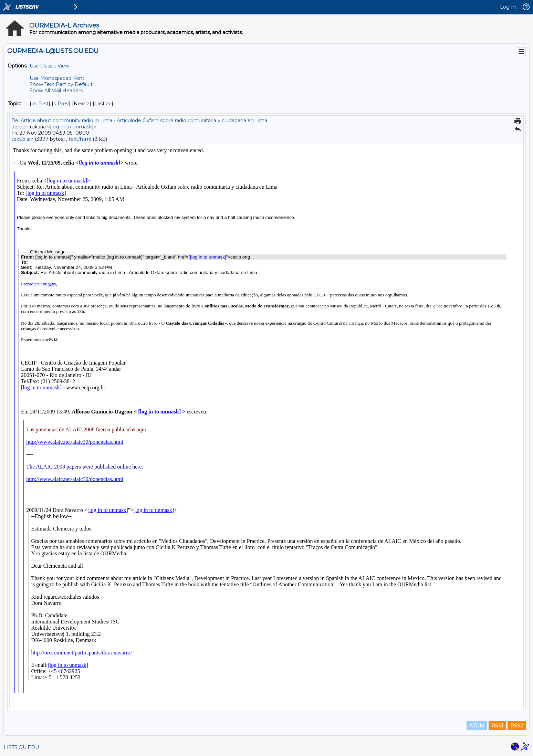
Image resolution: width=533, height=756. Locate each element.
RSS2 (517, 726)
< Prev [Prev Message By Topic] (61, 104)
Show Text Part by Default (61, 84)
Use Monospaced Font (57, 78)
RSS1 (497, 726)
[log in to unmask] (72, 127)
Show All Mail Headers (56, 91)
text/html (80, 139)
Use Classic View (49, 66)
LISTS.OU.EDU (21, 747)
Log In (508, 7)
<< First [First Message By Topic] (40, 104)
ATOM (477, 726)
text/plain (22, 139)
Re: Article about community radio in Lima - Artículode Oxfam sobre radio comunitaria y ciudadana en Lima (139, 120)
